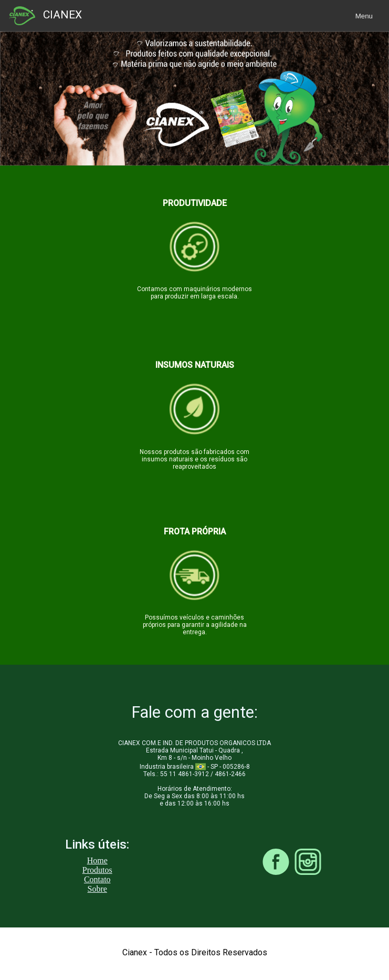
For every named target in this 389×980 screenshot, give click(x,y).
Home (97, 860)
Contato (97, 879)
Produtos (97, 870)
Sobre (97, 889)
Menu (364, 16)
